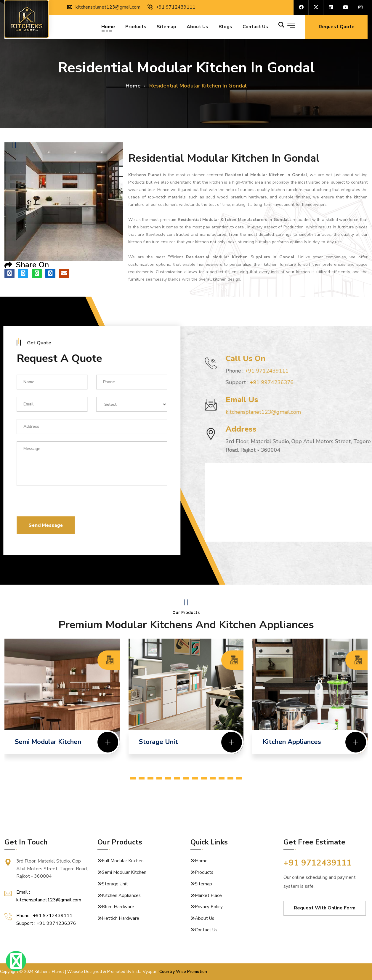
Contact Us (206, 930)
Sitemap (166, 27)
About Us (197, 27)
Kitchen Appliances (121, 895)
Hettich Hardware (121, 918)
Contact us (255, 27)
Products (136, 27)
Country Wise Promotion (183, 972)
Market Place (208, 895)
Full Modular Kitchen (123, 861)
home (133, 86)
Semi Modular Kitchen (124, 872)
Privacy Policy (209, 907)
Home (108, 27)
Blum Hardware (118, 907)
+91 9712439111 (171, 7)
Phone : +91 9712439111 (44, 916)
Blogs (225, 27)
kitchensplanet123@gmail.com (104, 7)
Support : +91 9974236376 (46, 923)
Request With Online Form (325, 908)
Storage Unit (115, 884)
